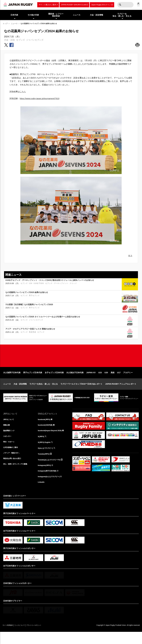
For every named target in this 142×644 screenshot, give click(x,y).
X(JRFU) (42, 446)
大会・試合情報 (20, 393)
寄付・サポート (10, 452)
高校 (113, 381)
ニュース (14, 24)
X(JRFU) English (45, 452)
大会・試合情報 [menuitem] (97, 15)
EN (138, 6)
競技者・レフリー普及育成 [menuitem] (56, 15)
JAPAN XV (91, 381)
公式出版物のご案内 (12, 458)
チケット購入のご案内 (47, 5)
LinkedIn (42, 494)
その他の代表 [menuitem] (33, 15)
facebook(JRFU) (45, 428)
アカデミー (128, 381)
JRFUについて (10, 428)
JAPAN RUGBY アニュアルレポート (121, 393)
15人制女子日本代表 (75, 381)
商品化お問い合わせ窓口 (14, 470)
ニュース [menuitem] (77, 15)
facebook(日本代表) (46, 434)
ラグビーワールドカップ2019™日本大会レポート (81, 393)
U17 (119, 381)
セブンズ (21, 40)
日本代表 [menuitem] (14, 15)
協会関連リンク (10, 440)
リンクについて (25, 637)
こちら (23, 92)
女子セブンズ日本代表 (54, 381)
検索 (120, 5)
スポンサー (8, 446)
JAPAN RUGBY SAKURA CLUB (73, 5)
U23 (100, 381)
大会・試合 (9, 40)
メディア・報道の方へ (13, 464)
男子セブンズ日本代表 (33, 381)
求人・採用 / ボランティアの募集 (17, 476)
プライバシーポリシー (43, 637)
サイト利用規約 (10, 637)
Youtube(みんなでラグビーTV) (51, 470)
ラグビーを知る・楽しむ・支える (44, 393)
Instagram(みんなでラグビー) (50, 488)
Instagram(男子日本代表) (49, 482)
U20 (106, 381)
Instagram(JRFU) (45, 476)
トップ (5, 24)
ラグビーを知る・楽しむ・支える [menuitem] (122, 15)
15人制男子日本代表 (12, 381)
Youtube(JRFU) (45, 464)
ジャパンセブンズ (35, 40)
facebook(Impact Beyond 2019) (52, 440)
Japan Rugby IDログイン (101, 5)
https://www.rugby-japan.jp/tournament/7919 (40, 98)
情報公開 (7, 434)
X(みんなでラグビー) (47, 458)
